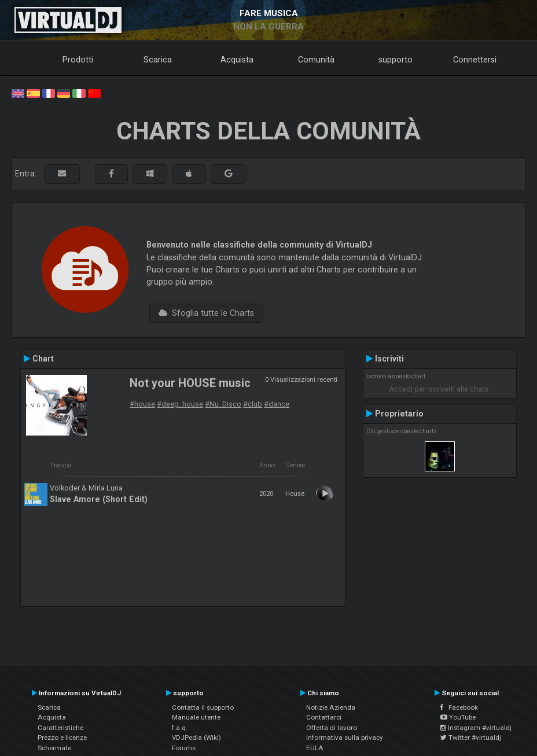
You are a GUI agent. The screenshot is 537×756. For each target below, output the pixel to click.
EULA (315, 748)
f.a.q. (180, 728)
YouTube (458, 717)
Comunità (316, 60)
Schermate (54, 748)
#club (253, 404)
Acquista (237, 60)
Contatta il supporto (203, 707)
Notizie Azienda (331, 707)
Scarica (158, 60)
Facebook (459, 707)
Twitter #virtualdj (471, 737)
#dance (277, 404)
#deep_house (180, 404)
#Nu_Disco (223, 404)
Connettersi (475, 60)
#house (142, 404)
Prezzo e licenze (62, 737)
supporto (396, 60)
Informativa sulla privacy (345, 737)
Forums (184, 748)
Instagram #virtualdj (476, 728)
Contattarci (324, 717)
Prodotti (78, 60)
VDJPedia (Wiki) (196, 737)
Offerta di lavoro (332, 728)
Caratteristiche (60, 728)
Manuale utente (196, 717)
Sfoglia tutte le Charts (206, 313)
